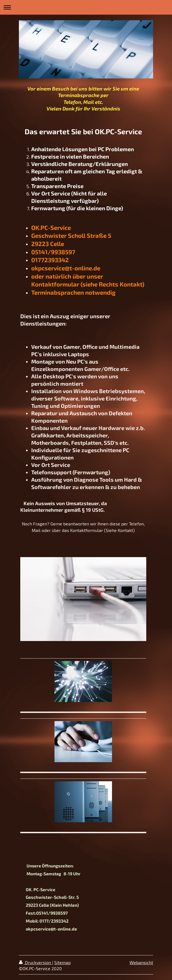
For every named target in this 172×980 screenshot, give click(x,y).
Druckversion (35, 962)
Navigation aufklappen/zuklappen (86, 7)
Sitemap (62, 962)
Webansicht (141, 962)
